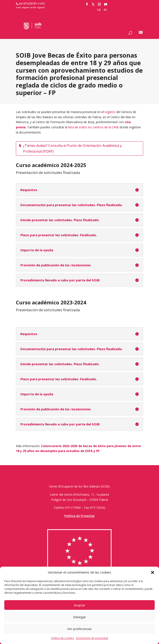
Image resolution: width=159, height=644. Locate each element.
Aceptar (80, 605)
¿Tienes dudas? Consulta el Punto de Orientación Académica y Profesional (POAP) (72, 148)
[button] (153, 572)
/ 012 (42, 4)
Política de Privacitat (79, 516)
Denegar (80, 617)
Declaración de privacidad (92, 638)
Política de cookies (62, 638)
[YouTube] (106, 4)
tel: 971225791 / (29, 4)
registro (110, 112)
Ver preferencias (79, 629)
